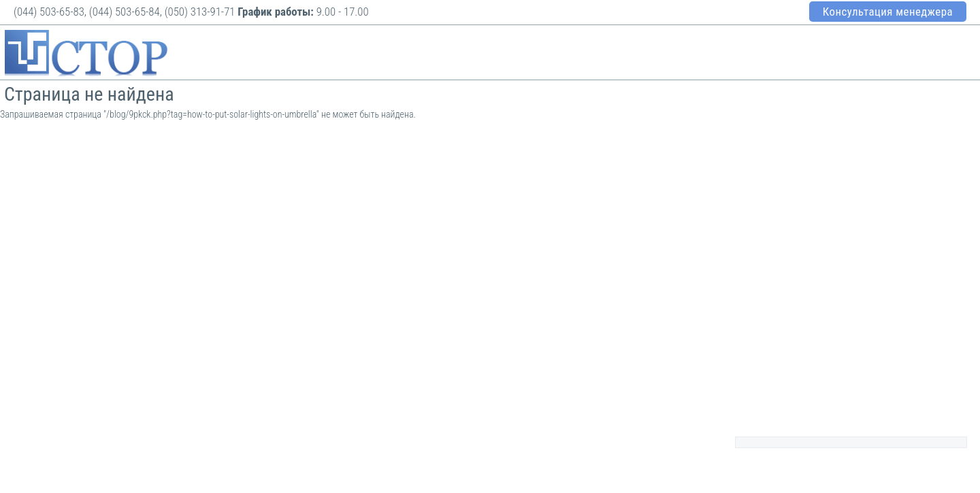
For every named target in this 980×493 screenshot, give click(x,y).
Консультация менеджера (888, 12)
